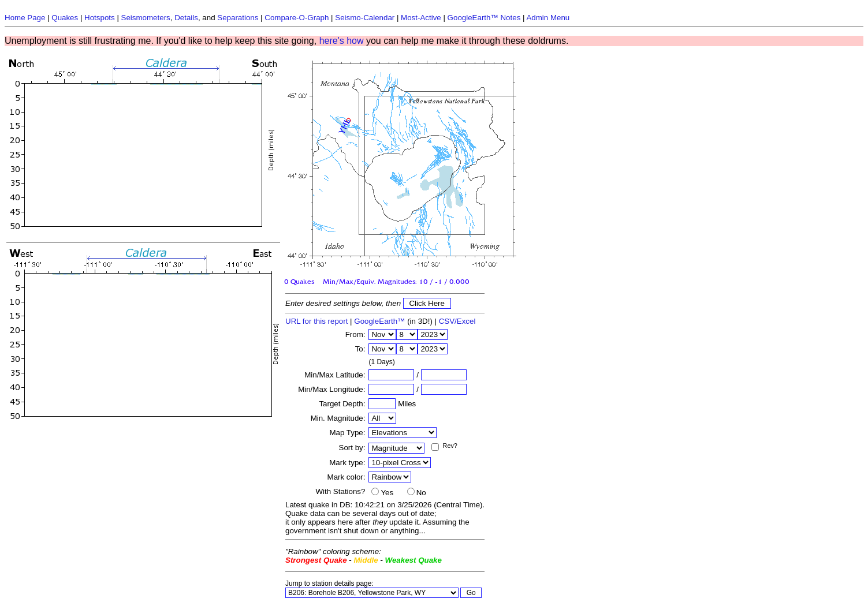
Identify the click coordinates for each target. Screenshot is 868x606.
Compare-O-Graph (297, 18)
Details (186, 18)
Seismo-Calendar (365, 18)
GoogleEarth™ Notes (484, 18)
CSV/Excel (457, 321)
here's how (342, 41)
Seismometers (146, 18)
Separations (238, 18)
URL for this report (316, 321)
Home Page (25, 18)
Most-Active (421, 18)
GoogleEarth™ (379, 321)
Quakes (65, 18)
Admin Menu (548, 18)
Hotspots (100, 18)
